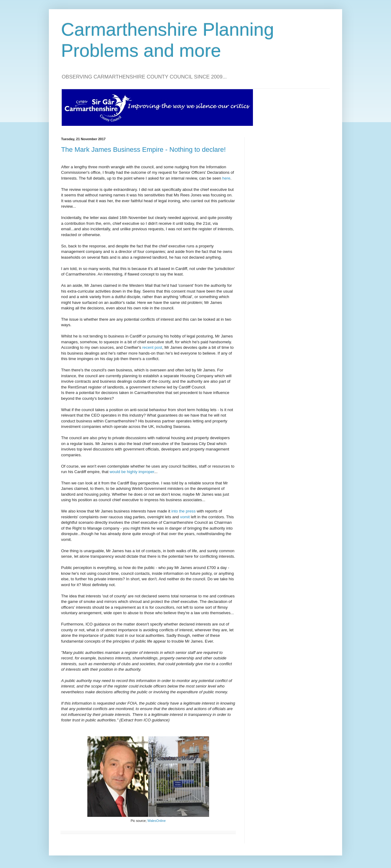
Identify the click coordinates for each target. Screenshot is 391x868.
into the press (183, 511)
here (226, 178)
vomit (185, 517)
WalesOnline (157, 821)
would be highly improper (132, 472)
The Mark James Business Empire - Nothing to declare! (143, 150)
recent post (152, 347)
